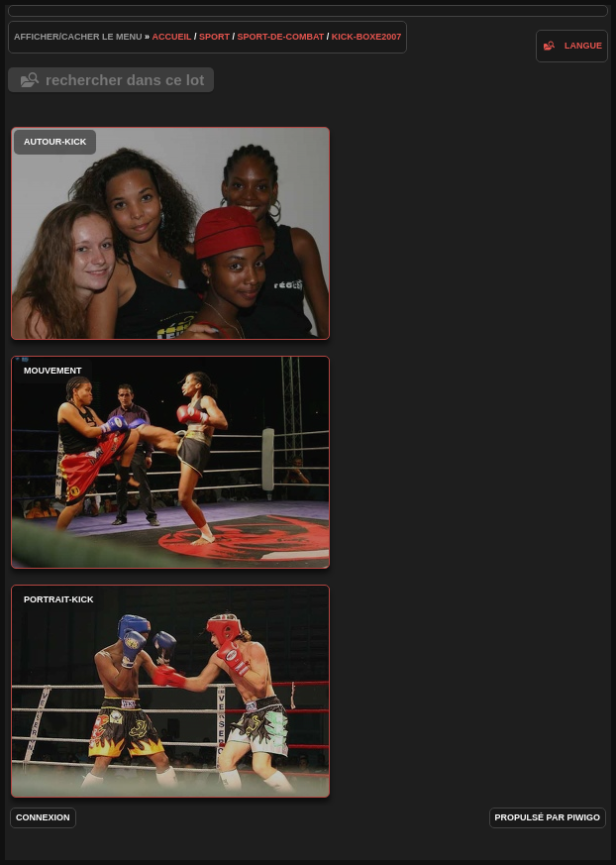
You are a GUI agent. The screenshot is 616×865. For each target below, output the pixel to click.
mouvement (170, 462)
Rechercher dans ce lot (125, 80)
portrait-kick (170, 691)
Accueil (172, 37)
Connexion (43, 817)
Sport (214, 37)
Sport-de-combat (280, 37)
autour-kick (170, 233)
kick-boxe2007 (367, 37)
